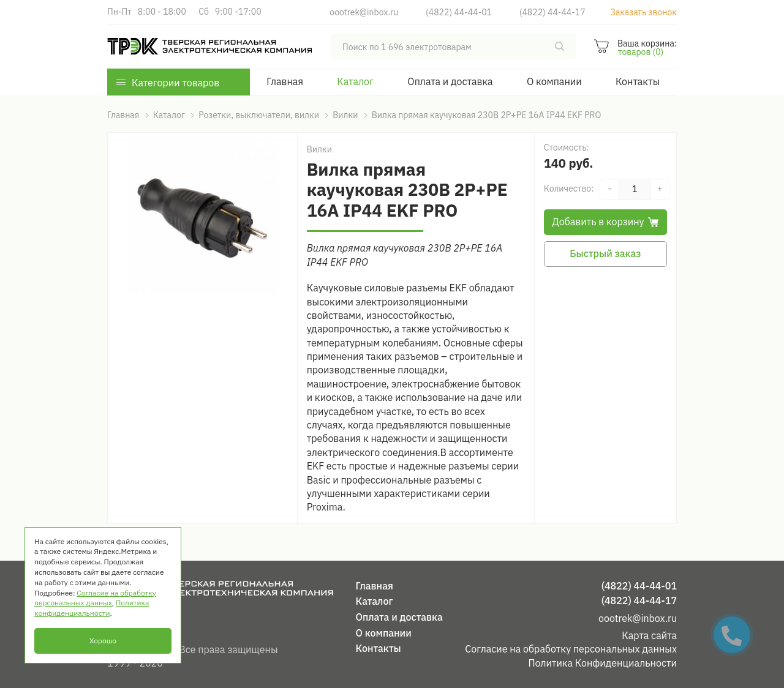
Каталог (355, 81)
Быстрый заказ (605, 253)
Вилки (319, 149)
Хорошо (103, 641)
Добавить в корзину (605, 222)
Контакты (638, 81)
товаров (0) (641, 52)
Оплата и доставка (450, 81)
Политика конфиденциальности (92, 608)
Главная (285, 81)
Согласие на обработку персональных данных (571, 649)
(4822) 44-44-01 (459, 12)
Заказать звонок (643, 12)
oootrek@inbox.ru (364, 12)
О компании (554, 81)
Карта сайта (649, 635)
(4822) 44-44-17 (552, 12)
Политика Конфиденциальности (602, 663)
